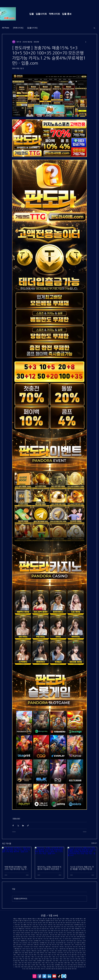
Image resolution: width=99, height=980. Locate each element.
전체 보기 (94, 843)
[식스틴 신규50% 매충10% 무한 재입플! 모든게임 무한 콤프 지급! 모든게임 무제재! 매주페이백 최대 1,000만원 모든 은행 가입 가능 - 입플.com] (82, 855)
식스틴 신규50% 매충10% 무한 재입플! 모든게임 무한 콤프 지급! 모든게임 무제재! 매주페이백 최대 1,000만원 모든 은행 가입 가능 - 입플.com (82, 868)
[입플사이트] (32, 28)
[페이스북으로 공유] (13, 826)
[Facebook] (39, 976)
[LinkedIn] (49, 976)
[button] (94, 28)
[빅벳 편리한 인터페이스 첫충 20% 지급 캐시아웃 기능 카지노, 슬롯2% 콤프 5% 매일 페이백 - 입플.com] (17, 855)
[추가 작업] (86, 42)
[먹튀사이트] (18, 28)
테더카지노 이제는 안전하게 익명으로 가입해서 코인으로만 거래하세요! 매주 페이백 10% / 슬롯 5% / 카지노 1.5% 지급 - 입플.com (49, 868)
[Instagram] (34, 976)
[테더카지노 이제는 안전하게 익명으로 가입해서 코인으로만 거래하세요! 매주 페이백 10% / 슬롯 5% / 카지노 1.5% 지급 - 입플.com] (50, 855)
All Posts (6, 28)
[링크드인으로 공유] (23, 826)
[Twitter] (44, 976)
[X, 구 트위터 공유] (18, 826)
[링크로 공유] (28, 826)
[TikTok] (59, 976)
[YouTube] (54, 976)
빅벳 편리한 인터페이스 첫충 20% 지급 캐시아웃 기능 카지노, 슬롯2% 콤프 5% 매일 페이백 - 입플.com (16, 868)
